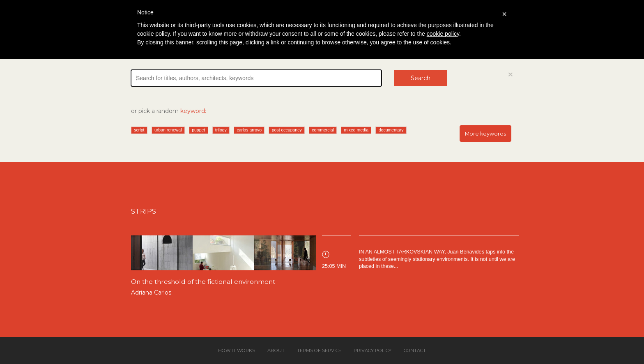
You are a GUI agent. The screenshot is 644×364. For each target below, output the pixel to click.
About (276, 350)
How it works (237, 350)
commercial (323, 130)
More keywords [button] (485, 134)
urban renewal (168, 130)
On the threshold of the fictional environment (203, 282)
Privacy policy (373, 350)
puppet (198, 130)
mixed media (356, 130)
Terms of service (319, 350)
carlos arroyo (249, 130)
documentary (391, 130)
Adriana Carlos (151, 293)
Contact (415, 350)
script (139, 130)
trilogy (221, 130)
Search (421, 78)
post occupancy (287, 130)
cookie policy (443, 34)
